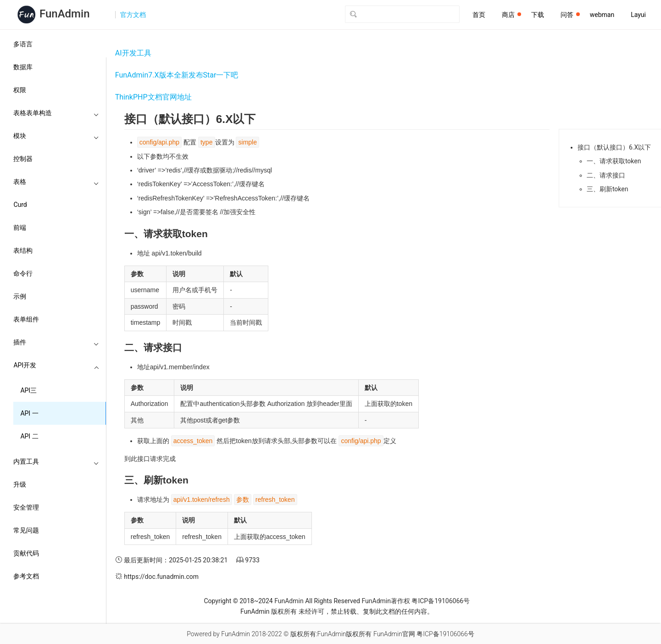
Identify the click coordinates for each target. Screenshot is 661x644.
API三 (28, 390)
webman (602, 15)
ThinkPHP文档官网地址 (153, 97)
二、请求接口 (606, 175)
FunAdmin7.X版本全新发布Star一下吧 (177, 75)
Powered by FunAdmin (218, 634)
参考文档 (26, 576)
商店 (511, 15)
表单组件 (26, 319)
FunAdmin (289, 601)
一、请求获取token (614, 161)
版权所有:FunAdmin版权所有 (331, 634)
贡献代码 (26, 553)
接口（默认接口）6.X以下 (614, 147)
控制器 (23, 159)
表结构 (23, 250)
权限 (20, 90)
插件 (56, 342)
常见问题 (26, 530)
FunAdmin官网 (394, 634)
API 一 (29, 413)
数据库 (23, 67)
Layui (638, 15)
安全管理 (26, 507)
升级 (20, 484)
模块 (56, 136)
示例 (20, 296)
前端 (20, 228)
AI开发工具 (133, 53)
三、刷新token (608, 189)
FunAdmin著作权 (386, 601)
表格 (56, 182)
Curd (20, 205)
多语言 (23, 44)
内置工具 (56, 461)
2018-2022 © (270, 634)
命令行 (23, 273)
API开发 (56, 365)
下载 (538, 15)
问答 (570, 15)
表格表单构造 (56, 113)
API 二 (29, 436)
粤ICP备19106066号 (441, 601)
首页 (479, 15)
